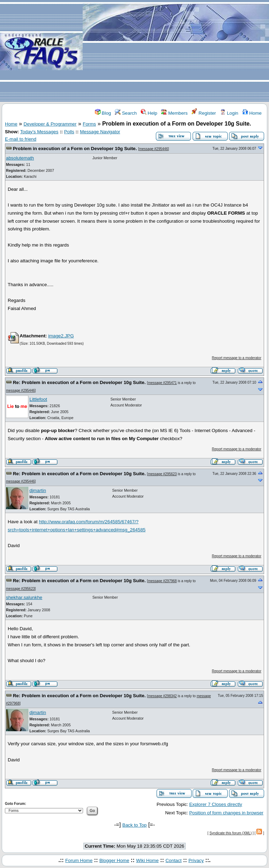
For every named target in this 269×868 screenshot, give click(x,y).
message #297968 (162, 581)
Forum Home (79, 860)
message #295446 (153, 149)
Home (252, 113)
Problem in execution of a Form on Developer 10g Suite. (75, 149)
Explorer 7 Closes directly (216, 804)
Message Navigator (100, 132)
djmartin (38, 490)
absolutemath (20, 158)
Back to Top (134, 825)
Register (204, 113)
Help (149, 113)
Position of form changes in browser (226, 813)
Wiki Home (147, 860)
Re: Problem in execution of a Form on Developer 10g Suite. (79, 382)
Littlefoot (38, 399)
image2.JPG (61, 336)
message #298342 (162, 696)
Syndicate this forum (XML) (231, 833)
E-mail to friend (21, 139)
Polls (69, 132)
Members (174, 113)
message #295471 (162, 383)
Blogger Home (114, 860)
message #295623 (162, 474)
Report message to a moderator (237, 358)
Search (126, 113)
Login (229, 113)
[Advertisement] (176, 51)
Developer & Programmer (50, 124)
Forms (89, 124)
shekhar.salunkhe (24, 597)
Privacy (196, 860)
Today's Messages (39, 132)
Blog (103, 113)
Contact (173, 860)
